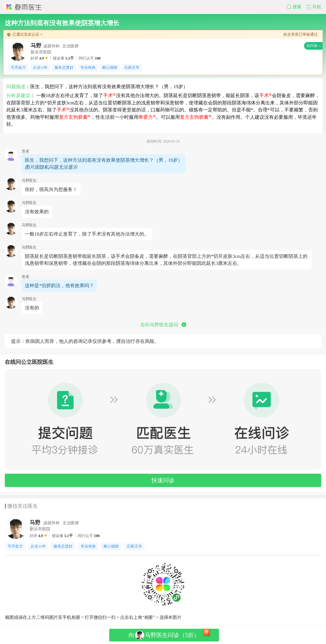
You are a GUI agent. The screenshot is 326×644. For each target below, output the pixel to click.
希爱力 (147, 117)
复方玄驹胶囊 (75, 117)
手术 (109, 96)
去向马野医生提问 (163, 325)
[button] (296, 7)
